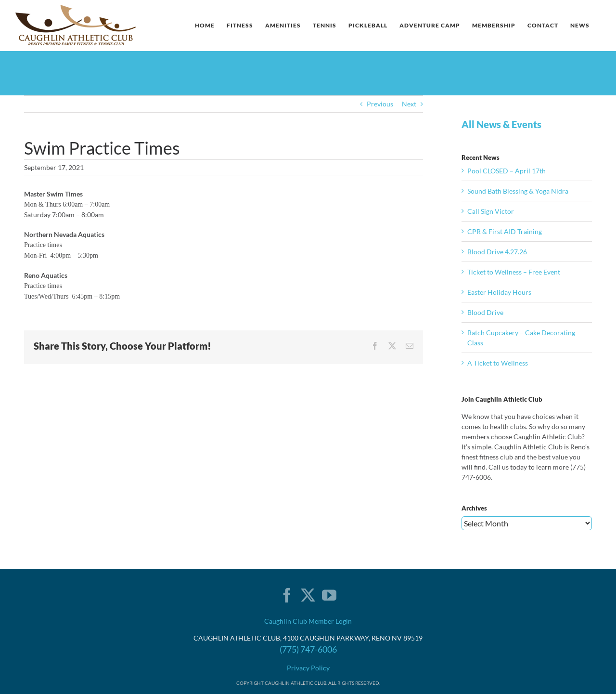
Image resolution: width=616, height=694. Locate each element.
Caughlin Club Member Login (308, 621)
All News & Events (501, 124)
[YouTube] (329, 595)
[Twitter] (308, 595)
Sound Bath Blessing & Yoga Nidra (518, 191)
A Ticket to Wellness (498, 363)
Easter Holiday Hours (499, 292)
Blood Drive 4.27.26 (497, 252)
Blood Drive (485, 312)
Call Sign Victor (491, 211)
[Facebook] (287, 595)
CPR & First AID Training (505, 231)
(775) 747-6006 (308, 649)
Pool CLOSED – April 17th (507, 171)
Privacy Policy (308, 668)
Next (409, 104)
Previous (380, 104)
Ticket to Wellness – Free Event (514, 272)
